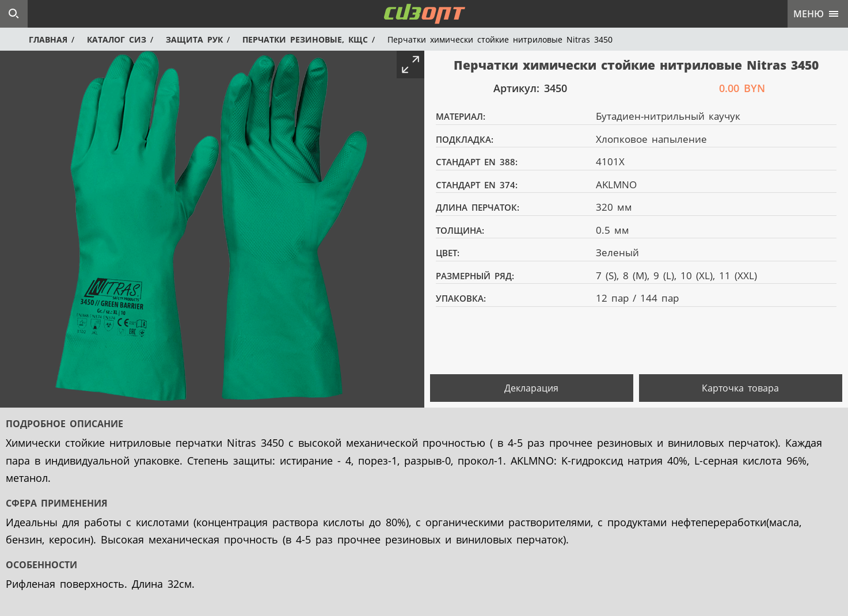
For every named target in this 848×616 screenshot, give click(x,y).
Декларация (531, 388)
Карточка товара (740, 388)
